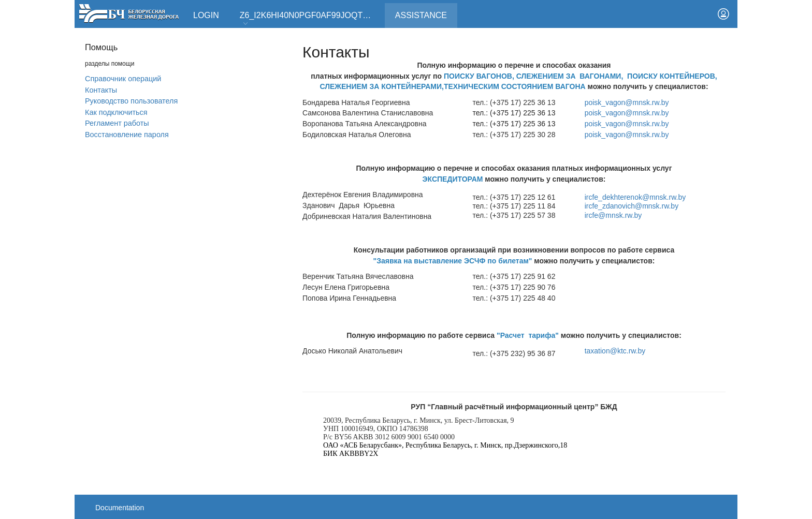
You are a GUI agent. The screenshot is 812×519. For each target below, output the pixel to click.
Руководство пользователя (131, 101)
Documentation (120, 508)
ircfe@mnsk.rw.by (613, 215)
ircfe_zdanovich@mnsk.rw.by (632, 206)
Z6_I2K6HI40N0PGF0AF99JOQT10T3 (311, 19)
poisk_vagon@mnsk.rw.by (627, 102)
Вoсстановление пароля (127, 135)
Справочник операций (123, 79)
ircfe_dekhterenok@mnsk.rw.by (635, 197)
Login (206, 15)
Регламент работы (117, 123)
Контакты (101, 90)
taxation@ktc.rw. (615, 351)
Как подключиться (116, 112)
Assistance (426, 11)
